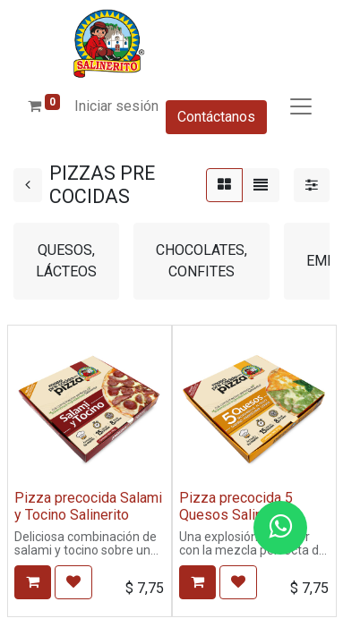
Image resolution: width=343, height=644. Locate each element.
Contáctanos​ (216, 117)
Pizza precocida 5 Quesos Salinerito (236, 506)
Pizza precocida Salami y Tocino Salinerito (88, 506)
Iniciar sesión (116, 106)
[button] (33, 582)
